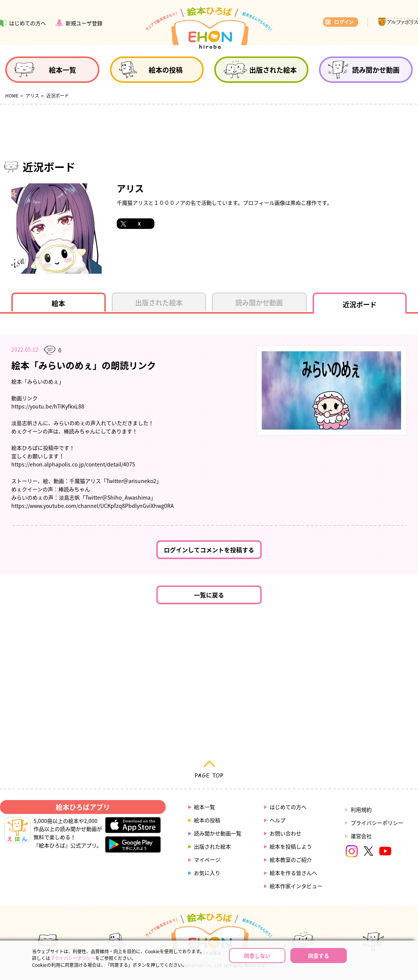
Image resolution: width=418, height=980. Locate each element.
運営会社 (361, 836)
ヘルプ (278, 820)
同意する (319, 956)
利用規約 (361, 809)
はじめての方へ (288, 807)
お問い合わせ (285, 833)
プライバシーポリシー (377, 823)
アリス (32, 96)
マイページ (207, 860)
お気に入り (207, 873)
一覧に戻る (209, 595)
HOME (12, 96)
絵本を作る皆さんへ (293, 873)
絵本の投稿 (207, 820)
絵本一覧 (204, 807)
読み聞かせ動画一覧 (218, 833)
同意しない (257, 956)
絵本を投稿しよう (291, 846)
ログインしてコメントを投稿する (209, 550)
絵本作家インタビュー (296, 886)
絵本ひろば (209, 28)
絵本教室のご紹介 (291, 860)
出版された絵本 (212, 846)
